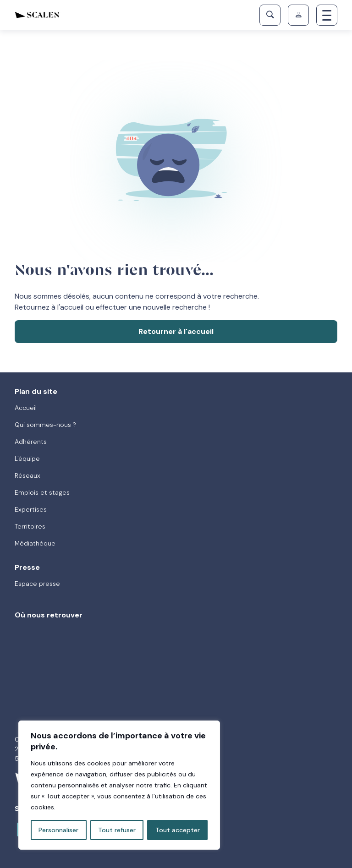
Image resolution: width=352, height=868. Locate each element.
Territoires (30, 526)
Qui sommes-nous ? (45, 425)
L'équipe (27, 459)
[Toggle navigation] (327, 15)
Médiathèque (35, 543)
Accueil (26, 408)
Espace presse (37, 584)
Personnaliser (58, 830)
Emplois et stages (42, 492)
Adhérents (31, 442)
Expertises (31, 509)
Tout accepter (178, 830)
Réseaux (27, 475)
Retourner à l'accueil (176, 331)
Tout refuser (117, 830)
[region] (119, 785)
